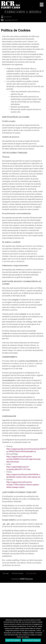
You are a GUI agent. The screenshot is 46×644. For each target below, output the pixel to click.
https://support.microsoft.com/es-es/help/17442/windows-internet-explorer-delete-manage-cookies (23, 485)
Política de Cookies (31, 573)
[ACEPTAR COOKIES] (43, 631)
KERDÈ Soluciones (26, 579)
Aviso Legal (6, 573)
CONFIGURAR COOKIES (32, 640)
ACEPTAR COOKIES (13, 640)
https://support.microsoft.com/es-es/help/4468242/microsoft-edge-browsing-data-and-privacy (24, 459)
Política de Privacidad (18, 573)
